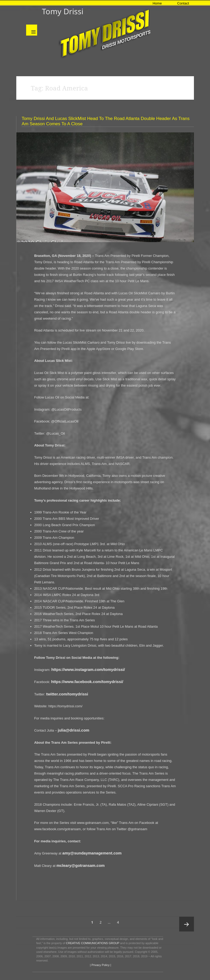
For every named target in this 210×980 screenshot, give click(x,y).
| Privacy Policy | (100, 965)
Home (157, 3)
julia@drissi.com (74, 730)
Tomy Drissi (63, 11)
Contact (183, 3)
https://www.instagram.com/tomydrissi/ (88, 669)
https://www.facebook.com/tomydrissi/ (87, 682)
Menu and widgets (32, 30)
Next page (187, 924)
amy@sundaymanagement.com (92, 853)
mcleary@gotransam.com (80, 865)
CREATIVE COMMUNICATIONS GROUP (92, 943)
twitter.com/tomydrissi (67, 694)
